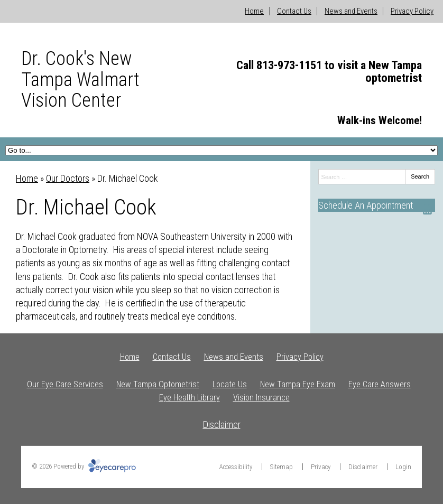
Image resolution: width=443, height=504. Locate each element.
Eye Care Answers (380, 384)
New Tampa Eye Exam (298, 384)
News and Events (351, 11)
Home (254, 11)
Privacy (321, 467)
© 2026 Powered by (84, 466)
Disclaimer (222, 424)
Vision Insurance (261, 398)
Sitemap (282, 467)
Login (403, 467)
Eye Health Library (190, 398)
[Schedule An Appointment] (377, 205)
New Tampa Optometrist (158, 384)
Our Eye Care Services (65, 384)
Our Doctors (68, 178)
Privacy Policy (412, 11)
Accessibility (236, 467)
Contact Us (294, 11)
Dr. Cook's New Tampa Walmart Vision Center (80, 80)
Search (420, 176)
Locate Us (230, 384)
